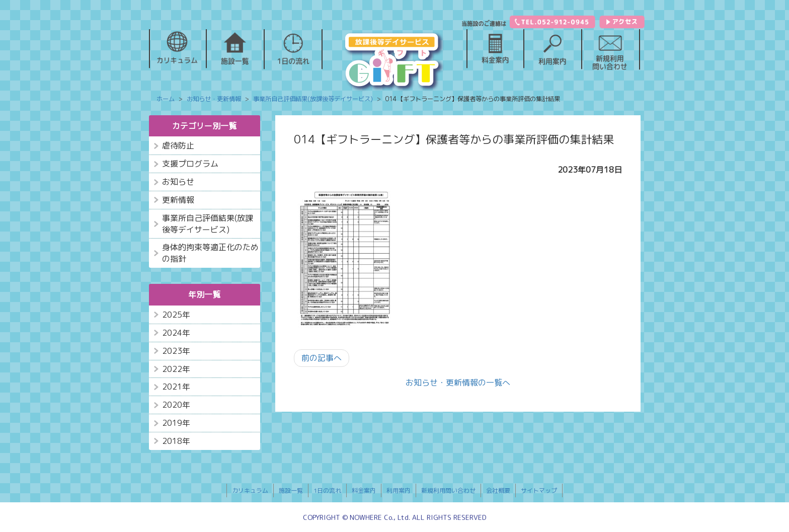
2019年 (176, 423)
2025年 (176, 315)
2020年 (176, 405)
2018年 (176, 441)
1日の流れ (327, 490)
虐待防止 (178, 145)
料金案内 (364, 490)
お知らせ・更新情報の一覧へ (458, 383)
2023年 (176, 351)
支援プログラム (190, 164)
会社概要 (498, 490)
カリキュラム (250, 490)
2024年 (176, 333)
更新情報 (178, 200)
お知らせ (178, 182)
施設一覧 (291, 490)
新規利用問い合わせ (448, 490)
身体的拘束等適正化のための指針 (210, 253)
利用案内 (399, 490)
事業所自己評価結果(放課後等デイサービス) (208, 224)
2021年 (176, 387)
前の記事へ (322, 358)
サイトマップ (539, 490)
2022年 (176, 369)
